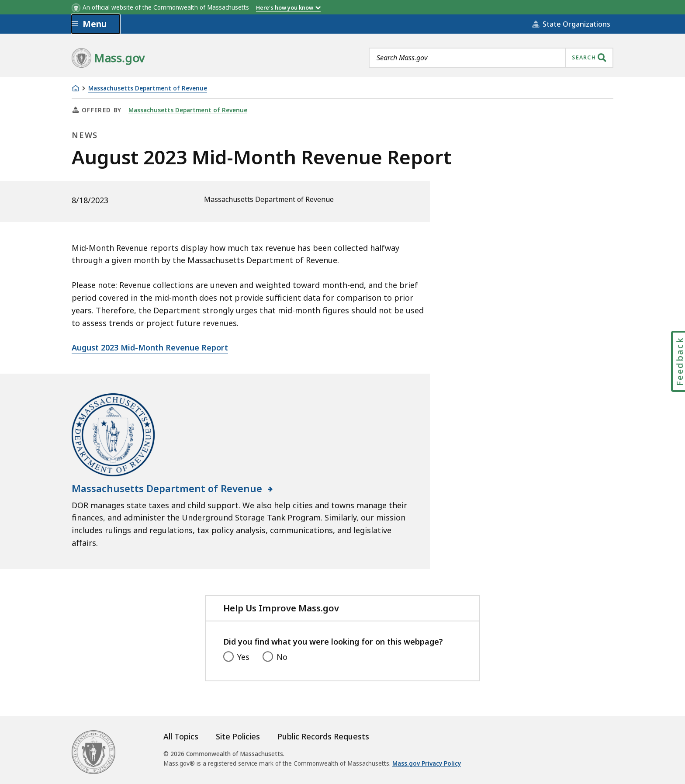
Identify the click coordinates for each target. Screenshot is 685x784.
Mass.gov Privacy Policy (427, 763)
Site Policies (238, 736)
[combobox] (491, 58)
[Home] (76, 88)
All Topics (181, 736)
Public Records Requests (323, 736)
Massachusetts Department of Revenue (148, 88)
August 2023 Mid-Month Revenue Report (150, 347)
